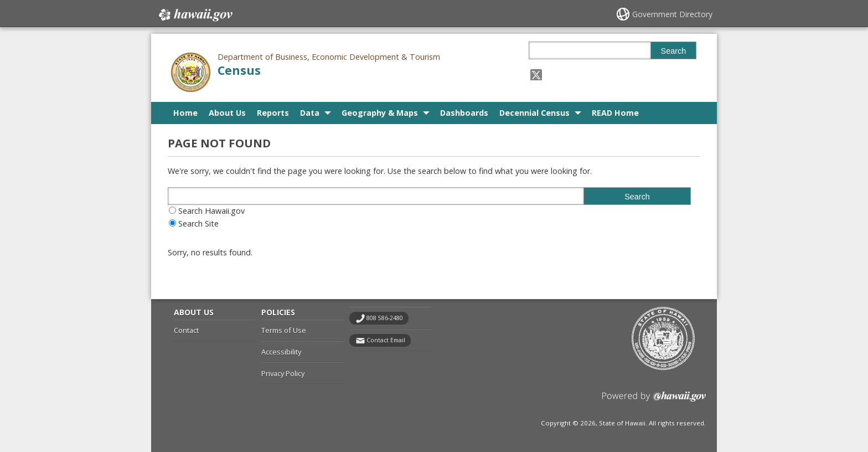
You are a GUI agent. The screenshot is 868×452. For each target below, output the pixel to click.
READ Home (615, 113)
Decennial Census (534, 113)
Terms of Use (284, 330)
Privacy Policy (283, 373)
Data (310, 113)
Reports (273, 113)
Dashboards (464, 113)
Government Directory (672, 14)
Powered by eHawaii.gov (654, 401)
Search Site (198, 224)
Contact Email (386, 340)
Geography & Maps (380, 113)
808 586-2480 (385, 318)
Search (674, 51)
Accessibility (281, 352)
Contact (186, 330)
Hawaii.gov (195, 15)
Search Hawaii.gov (211, 211)
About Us (227, 113)
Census (239, 70)
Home (185, 113)
